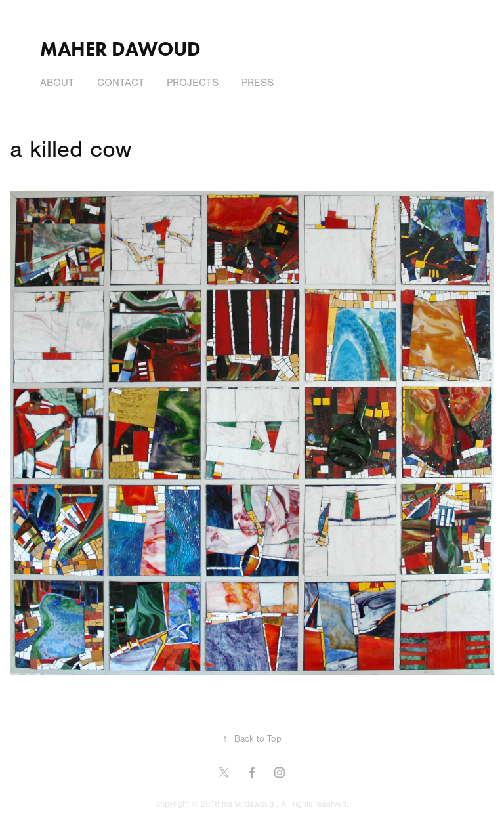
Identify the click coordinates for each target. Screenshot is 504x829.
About (57, 83)
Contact (121, 83)
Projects (193, 83)
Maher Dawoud (120, 49)
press (258, 83)
